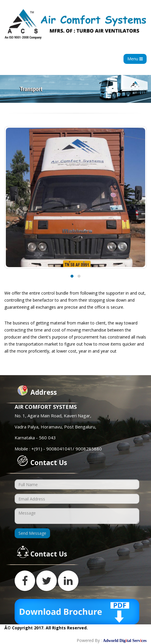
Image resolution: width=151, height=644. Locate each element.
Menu (135, 59)
